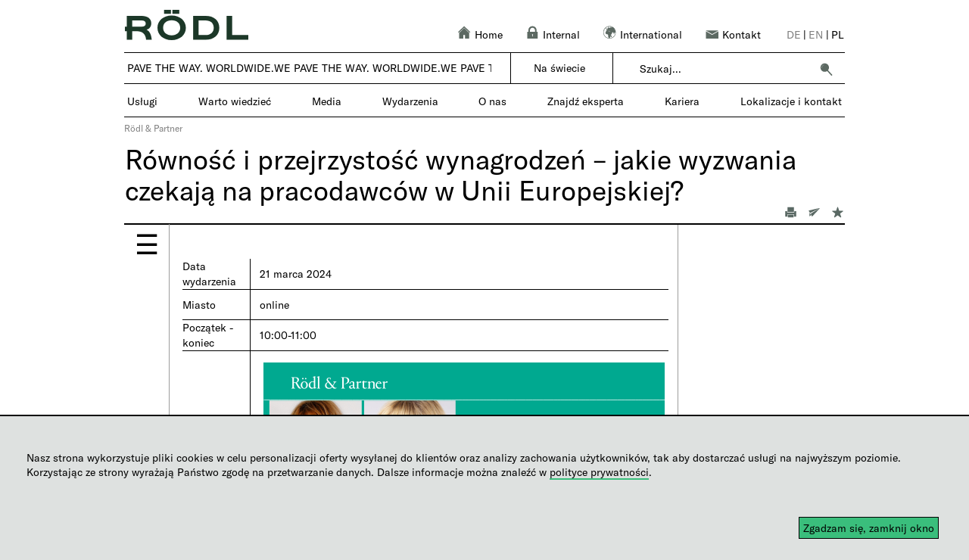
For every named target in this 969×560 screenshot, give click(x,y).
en (816, 34)
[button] (826, 69)
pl (838, 34)
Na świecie (559, 68)
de (794, 34)
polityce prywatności (599, 472)
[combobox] (725, 69)
